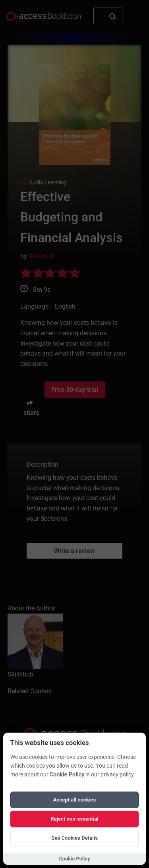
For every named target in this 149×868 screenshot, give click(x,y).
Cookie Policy (67, 775)
